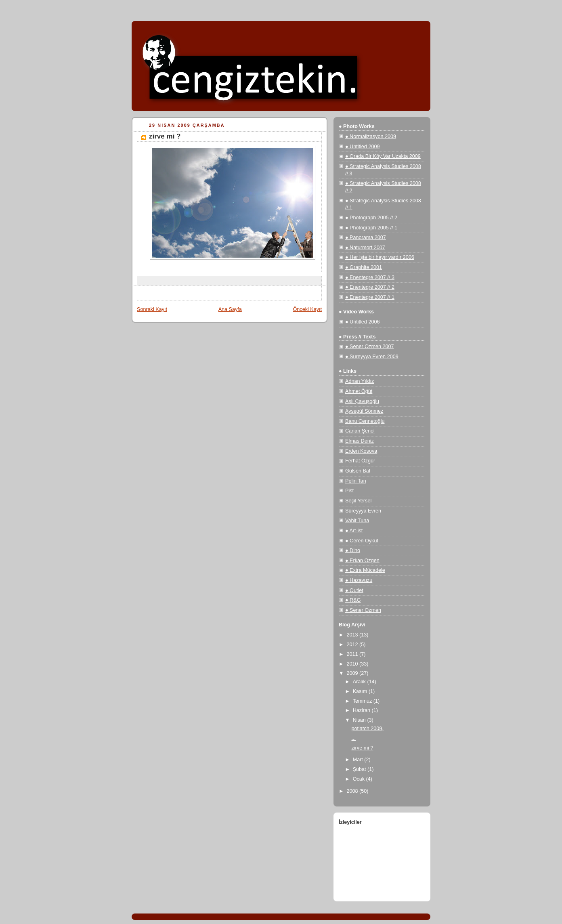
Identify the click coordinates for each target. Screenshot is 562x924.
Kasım (361, 691)
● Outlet (354, 590)
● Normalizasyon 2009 (371, 136)
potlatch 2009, (368, 729)
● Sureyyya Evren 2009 (372, 357)
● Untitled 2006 (362, 322)
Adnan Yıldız (360, 381)
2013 (353, 635)
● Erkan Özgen (362, 561)
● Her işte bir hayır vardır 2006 (380, 257)
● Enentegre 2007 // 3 (370, 277)
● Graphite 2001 (364, 267)
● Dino (353, 550)
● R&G (353, 600)
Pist (349, 491)
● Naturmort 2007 (365, 248)
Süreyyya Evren (363, 511)
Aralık (360, 682)
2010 (353, 664)
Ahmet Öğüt (359, 391)
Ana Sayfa (230, 309)
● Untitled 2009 (362, 147)
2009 (353, 673)
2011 (353, 654)
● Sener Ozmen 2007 (369, 346)
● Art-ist (354, 531)
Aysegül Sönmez (364, 411)
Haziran (362, 710)
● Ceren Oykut (362, 541)
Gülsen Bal (358, 471)
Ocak (360, 779)
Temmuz (363, 701)
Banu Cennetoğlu (365, 421)
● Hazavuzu (359, 580)
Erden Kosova (361, 451)
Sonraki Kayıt (152, 309)
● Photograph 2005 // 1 (371, 228)
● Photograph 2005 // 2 (371, 218)
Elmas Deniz (360, 441)
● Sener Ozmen (363, 610)
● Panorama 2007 (366, 237)
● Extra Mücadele (365, 570)
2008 (353, 791)
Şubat (360, 769)
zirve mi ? (363, 748)
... (354, 738)
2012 (353, 645)
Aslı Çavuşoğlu (362, 401)
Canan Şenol (360, 431)
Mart (359, 760)
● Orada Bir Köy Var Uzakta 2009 (383, 156)
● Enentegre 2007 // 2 (370, 287)
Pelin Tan (356, 481)
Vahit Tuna (357, 521)
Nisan (360, 720)
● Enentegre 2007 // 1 (370, 297)
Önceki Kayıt (307, 309)
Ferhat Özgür (360, 461)
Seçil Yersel (358, 501)
